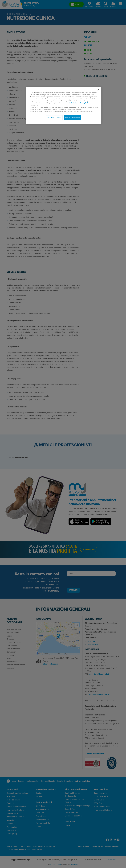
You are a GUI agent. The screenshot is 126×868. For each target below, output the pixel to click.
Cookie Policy (73, 103)
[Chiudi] (98, 90)
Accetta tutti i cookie (73, 118)
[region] (64, 106)
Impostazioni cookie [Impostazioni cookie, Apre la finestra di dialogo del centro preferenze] (54, 118)
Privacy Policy (85, 103)
